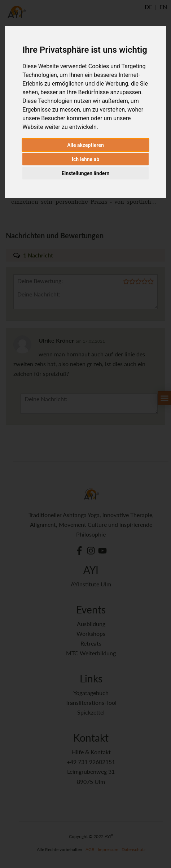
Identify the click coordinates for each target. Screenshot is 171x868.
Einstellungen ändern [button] (86, 173)
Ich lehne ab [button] (85, 159)
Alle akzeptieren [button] (85, 145)
